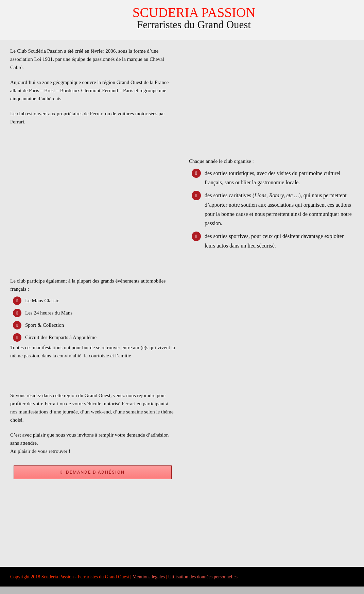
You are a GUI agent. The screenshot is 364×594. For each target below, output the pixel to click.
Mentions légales (149, 577)
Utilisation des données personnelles (203, 577)
